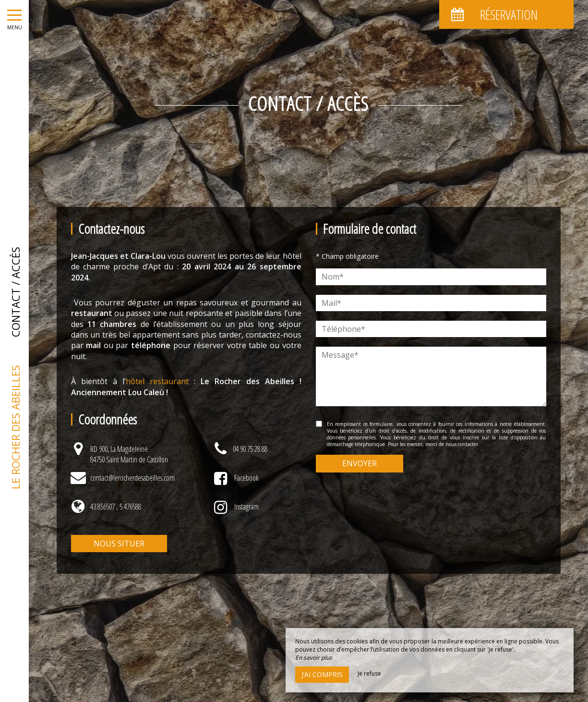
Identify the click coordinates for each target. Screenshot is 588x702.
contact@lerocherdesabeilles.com (132, 478)
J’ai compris (322, 674)
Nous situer (119, 544)
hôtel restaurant (160, 381)
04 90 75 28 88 (250, 449)
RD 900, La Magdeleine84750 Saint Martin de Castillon (129, 454)
